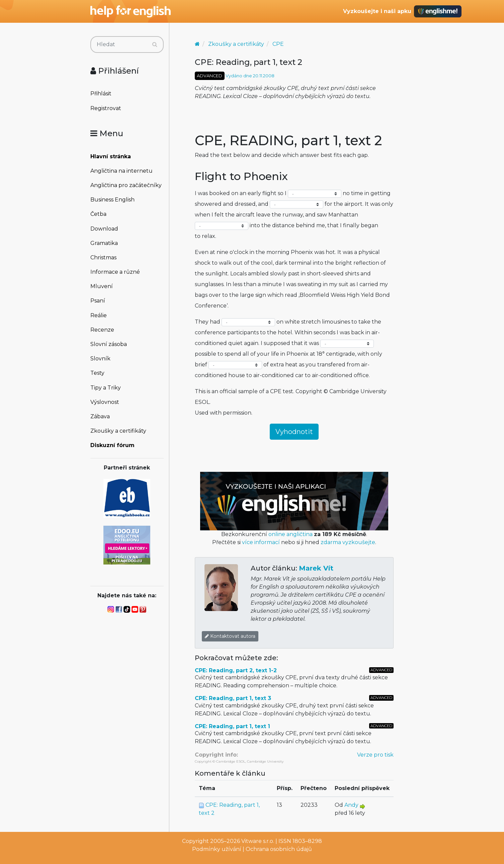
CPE (278, 44)
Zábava (100, 416)
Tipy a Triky (106, 388)
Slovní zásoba (109, 344)
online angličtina (290, 534)
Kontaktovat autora (230, 636)
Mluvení (102, 286)
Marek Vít (316, 568)
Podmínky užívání (217, 849)
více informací (261, 542)
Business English (112, 200)
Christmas (103, 257)
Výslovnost (105, 402)
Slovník (100, 359)
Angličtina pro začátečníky (126, 185)
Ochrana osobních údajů (279, 849)
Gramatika (104, 243)
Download (104, 229)
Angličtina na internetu (121, 171)
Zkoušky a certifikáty (118, 431)
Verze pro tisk (375, 755)
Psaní (98, 301)
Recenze (102, 330)
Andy (351, 805)
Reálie (99, 315)
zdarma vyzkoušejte (348, 542)
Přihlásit (101, 94)
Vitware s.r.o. (258, 841)
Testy (97, 373)
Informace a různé (115, 272)
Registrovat (106, 108)
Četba (98, 214)
